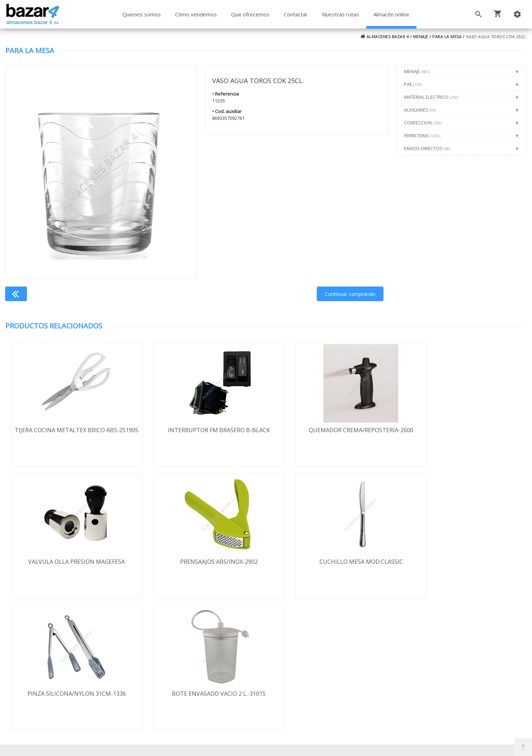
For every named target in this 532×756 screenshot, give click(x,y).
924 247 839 (378, 675)
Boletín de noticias (266, 689)
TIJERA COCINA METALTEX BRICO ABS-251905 (70, 434)
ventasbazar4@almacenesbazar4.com (412, 685)
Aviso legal (46, 680)
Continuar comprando (350, 294)
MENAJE (421, 37)
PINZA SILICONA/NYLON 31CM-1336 (331, 562)
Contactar (296, 14)
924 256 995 (378, 665)
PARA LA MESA (447, 37)
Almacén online (391, 14)
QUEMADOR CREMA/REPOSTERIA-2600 (331, 430)
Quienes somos (142, 14)
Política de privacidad (60, 669)
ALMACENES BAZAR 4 (385, 37)
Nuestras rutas (341, 14)
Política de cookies (57, 690)
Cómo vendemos (196, 14)
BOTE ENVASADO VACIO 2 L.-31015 (462, 562)
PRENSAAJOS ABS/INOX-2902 (71, 562)
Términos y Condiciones (285, 720)
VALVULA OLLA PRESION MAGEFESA (462, 430)
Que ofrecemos (250, 14)
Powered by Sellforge (360, 744)
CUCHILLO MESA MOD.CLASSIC (201, 562)
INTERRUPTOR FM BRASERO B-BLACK (201, 430)
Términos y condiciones (64, 649)
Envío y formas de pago (63, 659)
